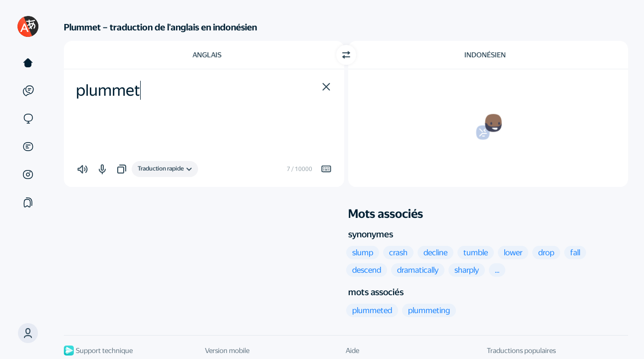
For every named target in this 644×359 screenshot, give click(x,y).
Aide (352, 351)
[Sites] (28, 119)
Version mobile (227, 351)
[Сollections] (28, 202)
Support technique (98, 351)
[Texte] (28, 63)
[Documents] (28, 147)
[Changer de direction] (346, 55)
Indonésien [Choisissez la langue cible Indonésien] (485, 55)
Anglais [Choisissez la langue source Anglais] (207, 55)
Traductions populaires (521, 351)
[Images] (28, 175)
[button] (28, 333)
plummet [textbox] (108, 90)
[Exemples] (28, 91)
